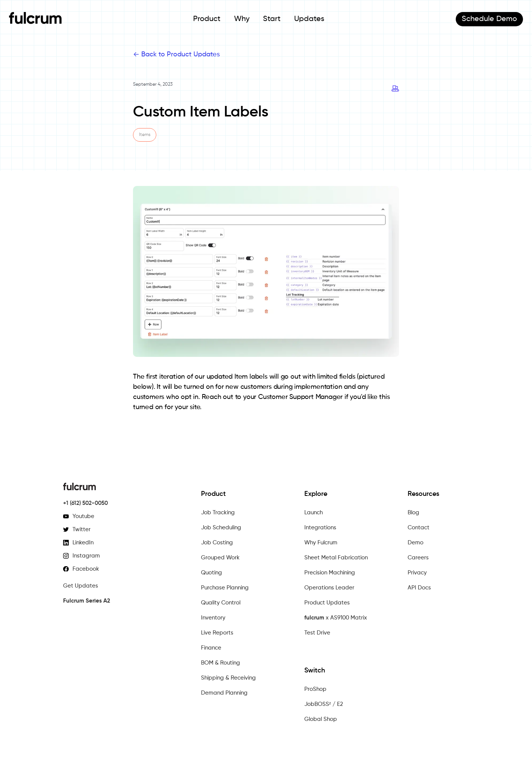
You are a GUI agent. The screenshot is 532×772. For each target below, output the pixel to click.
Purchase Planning (225, 588)
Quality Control (221, 603)
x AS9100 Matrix (336, 618)
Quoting (212, 573)
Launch (314, 513)
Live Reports (217, 633)
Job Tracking (218, 513)
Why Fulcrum (321, 543)
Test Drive (317, 633)
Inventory (213, 618)
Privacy (417, 573)
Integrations (320, 528)
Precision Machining (330, 573)
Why (242, 19)
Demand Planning (224, 693)
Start (272, 19)
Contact (419, 528)
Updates (309, 19)
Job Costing (217, 543)
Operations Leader (329, 588)
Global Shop (321, 719)
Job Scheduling (221, 528)
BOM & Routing (221, 663)
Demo (489, 19)
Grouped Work (220, 558)
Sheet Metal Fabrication (336, 558)
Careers (418, 558)
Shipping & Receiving (228, 678)
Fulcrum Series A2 (87, 601)
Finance (211, 648)
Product (207, 19)
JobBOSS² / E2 (324, 704)
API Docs (419, 588)
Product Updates (327, 603)
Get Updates (81, 586)
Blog (413, 513)
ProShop (315, 689)
